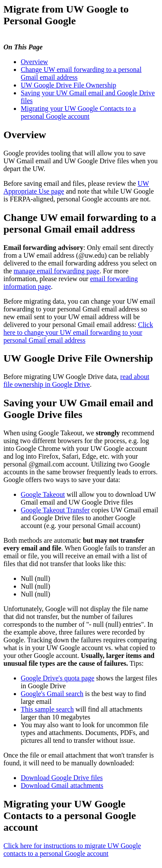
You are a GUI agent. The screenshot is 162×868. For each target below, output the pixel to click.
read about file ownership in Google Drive (76, 381)
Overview (34, 62)
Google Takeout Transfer (55, 510)
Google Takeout (43, 494)
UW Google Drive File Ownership (68, 85)
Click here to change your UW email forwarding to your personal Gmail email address (78, 332)
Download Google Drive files (62, 778)
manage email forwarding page (57, 271)
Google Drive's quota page (57, 678)
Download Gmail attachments (62, 785)
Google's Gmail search (52, 694)
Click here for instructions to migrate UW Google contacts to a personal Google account (72, 850)
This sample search (47, 709)
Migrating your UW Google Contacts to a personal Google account (78, 112)
